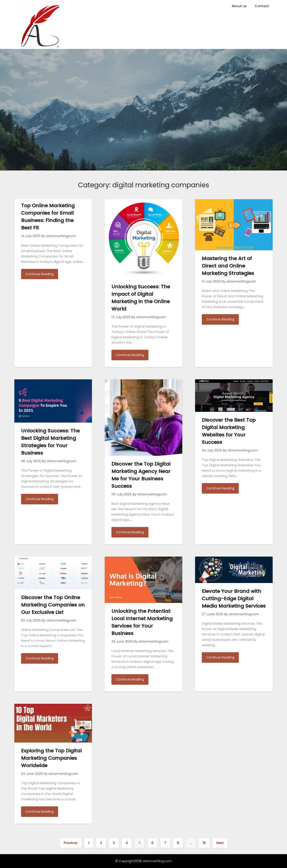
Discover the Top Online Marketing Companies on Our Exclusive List (53, 605)
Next (220, 843)
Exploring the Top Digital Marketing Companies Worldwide (51, 758)
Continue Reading (40, 274)
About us (239, 6)
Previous (71, 843)
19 (204, 843)
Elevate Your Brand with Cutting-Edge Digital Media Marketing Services (234, 599)
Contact (262, 6)
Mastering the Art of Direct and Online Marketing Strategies (228, 266)
